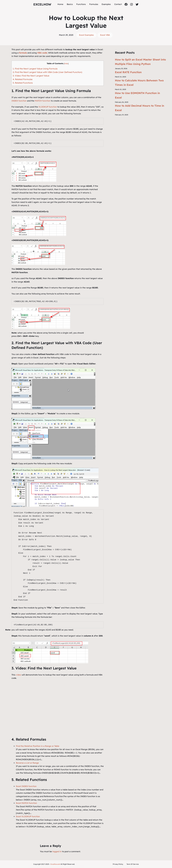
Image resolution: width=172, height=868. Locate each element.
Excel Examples (86, 35)
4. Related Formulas (23, 79)
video (19, 675)
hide (66, 64)
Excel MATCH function (26, 803)
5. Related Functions (23, 83)
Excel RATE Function (128, 72)
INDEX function (19, 101)
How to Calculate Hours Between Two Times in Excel (139, 83)
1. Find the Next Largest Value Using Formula (35, 69)
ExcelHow (42, 4)
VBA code (42, 53)
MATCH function (43, 101)
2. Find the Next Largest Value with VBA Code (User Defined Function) (47, 72)
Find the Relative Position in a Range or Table (38, 746)
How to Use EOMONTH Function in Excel (137, 95)
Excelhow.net (55, 864)
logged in (57, 851)
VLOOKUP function (48, 107)
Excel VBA (105, 35)
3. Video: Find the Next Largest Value (31, 76)
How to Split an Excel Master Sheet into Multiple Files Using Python (140, 62)
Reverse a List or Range (27, 763)
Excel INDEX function (26, 786)
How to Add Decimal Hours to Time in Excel (140, 108)
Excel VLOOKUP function (28, 816)
